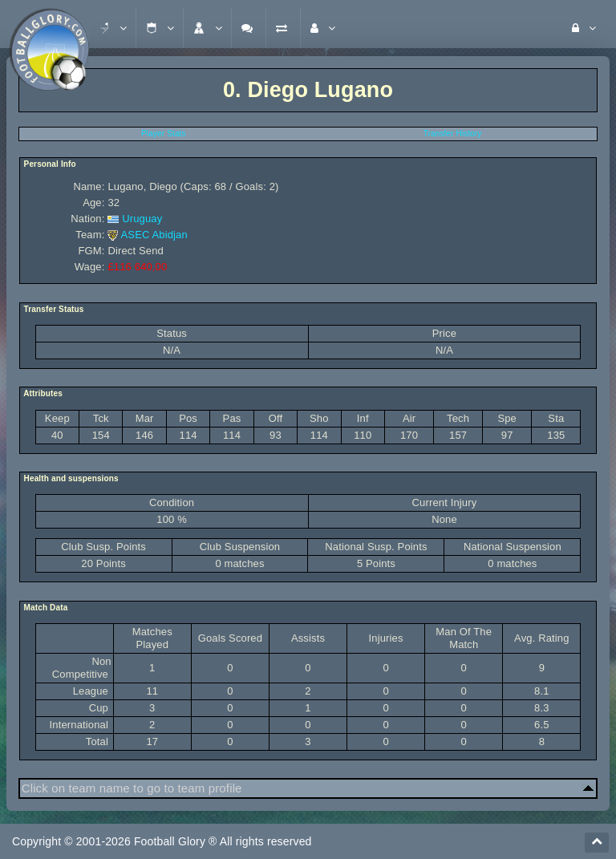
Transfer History (453, 134)
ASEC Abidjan (154, 235)
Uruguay (142, 219)
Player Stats (164, 134)
